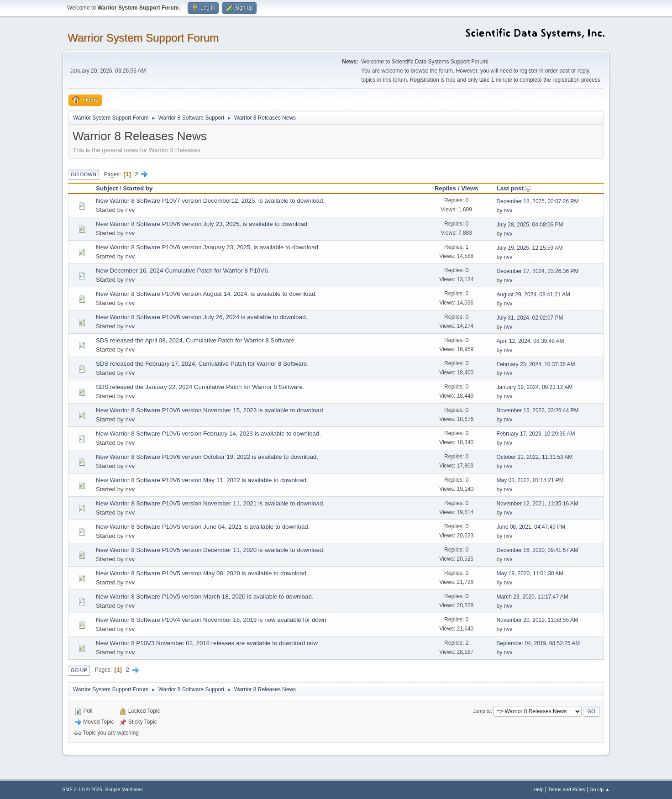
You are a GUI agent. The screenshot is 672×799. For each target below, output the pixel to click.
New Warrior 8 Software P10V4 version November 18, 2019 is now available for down (211, 620)
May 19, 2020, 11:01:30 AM (530, 573)
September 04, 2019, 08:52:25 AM (538, 643)
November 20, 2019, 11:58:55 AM (538, 620)
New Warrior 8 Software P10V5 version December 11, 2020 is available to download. (210, 550)
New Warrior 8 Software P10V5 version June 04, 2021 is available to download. (203, 527)
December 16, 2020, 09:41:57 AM (538, 550)
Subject (107, 188)
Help (539, 789)
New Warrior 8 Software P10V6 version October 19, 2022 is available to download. (207, 457)
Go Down (84, 174)
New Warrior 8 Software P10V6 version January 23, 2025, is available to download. (208, 247)
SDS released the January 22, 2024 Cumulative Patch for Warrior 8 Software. (200, 387)
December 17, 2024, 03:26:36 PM (538, 271)
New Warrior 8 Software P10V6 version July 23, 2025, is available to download (202, 224)
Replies (445, 188)
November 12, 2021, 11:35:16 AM (538, 504)
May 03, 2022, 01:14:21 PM (530, 480)
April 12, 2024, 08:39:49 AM (530, 341)
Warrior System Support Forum (143, 38)
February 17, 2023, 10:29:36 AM (536, 434)
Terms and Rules (567, 789)
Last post (514, 188)
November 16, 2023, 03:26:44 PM (538, 410)
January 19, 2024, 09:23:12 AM (535, 387)
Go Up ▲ (600, 789)
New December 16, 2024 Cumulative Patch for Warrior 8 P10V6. (183, 271)
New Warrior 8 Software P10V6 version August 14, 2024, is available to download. (206, 294)
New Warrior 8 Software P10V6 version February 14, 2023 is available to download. (208, 434)
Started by (138, 188)
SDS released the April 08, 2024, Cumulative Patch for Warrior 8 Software (195, 340)
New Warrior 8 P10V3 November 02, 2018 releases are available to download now (207, 643)
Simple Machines (124, 789)
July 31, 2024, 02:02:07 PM (530, 318)
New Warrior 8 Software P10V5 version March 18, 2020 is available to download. (205, 597)
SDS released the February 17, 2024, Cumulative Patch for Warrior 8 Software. (202, 364)
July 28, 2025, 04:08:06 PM (530, 225)
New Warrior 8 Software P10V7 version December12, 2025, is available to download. (210, 201)
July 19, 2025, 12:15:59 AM (530, 248)
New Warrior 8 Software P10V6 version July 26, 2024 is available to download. (202, 317)
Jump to (482, 711)
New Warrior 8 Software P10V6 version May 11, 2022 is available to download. (202, 480)
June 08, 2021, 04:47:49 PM (531, 527)
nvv (130, 210)
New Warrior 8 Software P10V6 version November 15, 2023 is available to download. (210, 410)
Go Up (79, 670)
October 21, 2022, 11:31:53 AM (535, 457)
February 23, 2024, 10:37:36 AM (536, 364)
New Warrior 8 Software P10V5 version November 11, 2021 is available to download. (210, 503)
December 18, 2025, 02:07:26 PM (538, 201)
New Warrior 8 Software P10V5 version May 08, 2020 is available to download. (202, 573)
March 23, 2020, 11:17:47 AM (533, 597)
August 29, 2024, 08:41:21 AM (533, 294)
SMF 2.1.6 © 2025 (82, 789)
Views (470, 188)
